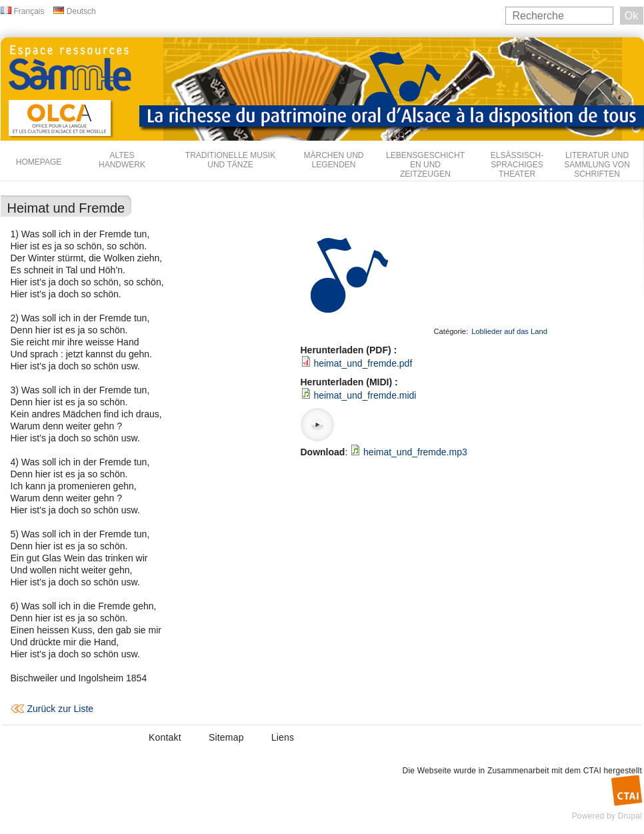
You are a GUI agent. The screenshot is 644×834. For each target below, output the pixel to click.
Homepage (39, 162)
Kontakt (165, 737)
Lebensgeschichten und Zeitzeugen (425, 165)
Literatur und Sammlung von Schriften (597, 165)
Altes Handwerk (122, 160)
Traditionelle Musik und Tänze (230, 160)
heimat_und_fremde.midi (365, 395)
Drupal (630, 816)
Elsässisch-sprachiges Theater (517, 165)
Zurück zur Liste (61, 709)
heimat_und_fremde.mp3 (415, 452)
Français (29, 11)
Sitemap (226, 737)
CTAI (592, 771)
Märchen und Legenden (334, 160)
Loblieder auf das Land (509, 331)
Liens (283, 737)
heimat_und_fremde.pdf (363, 363)
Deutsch (81, 11)
